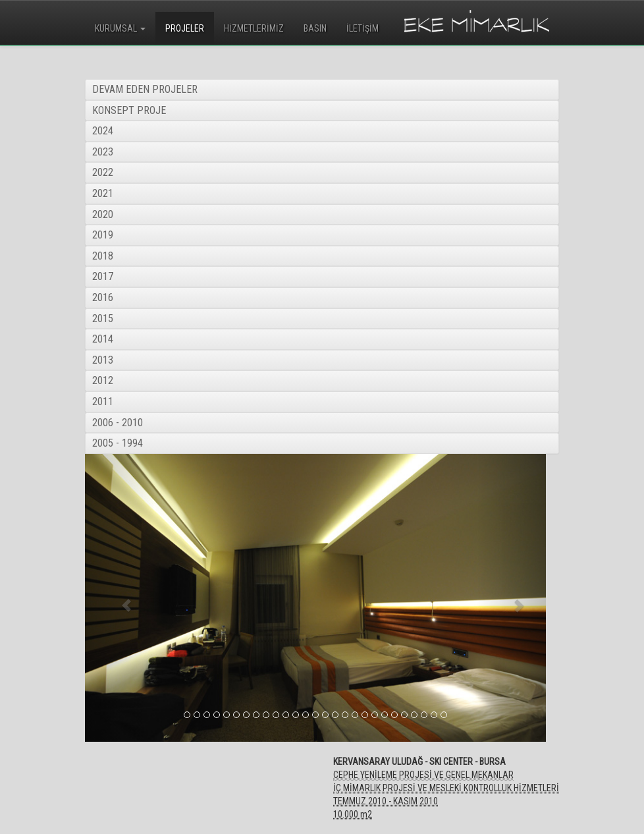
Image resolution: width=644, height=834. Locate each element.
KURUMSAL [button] (120, 28)
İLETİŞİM (362, 28)
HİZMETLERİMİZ (254, 28)
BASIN (315, 28)
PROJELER (185, 28)
